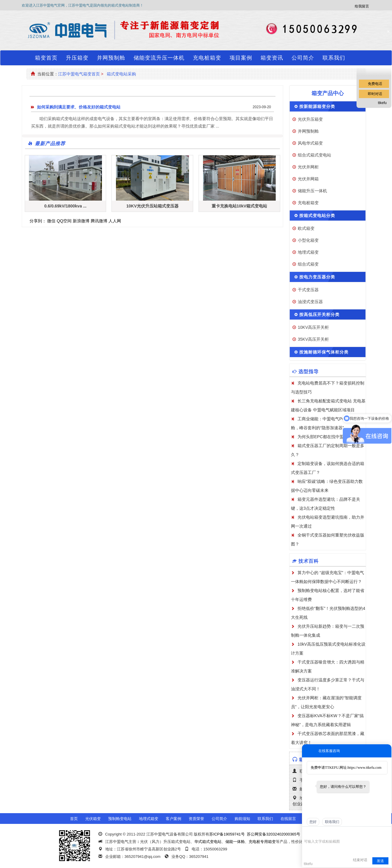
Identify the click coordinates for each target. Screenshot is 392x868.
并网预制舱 (111, 58)
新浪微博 (81, 221)
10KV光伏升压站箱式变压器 (152, 206)
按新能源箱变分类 (317, 106)
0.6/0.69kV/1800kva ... (66, 206)
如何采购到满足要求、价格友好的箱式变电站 (79, 107)
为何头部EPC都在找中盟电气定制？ (331, 437)
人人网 (115, 221)
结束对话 (360, 860)
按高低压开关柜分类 (319, 314)
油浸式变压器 (310, 302)
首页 (74, 819)
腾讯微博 (99, 221)
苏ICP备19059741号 (227, 834)
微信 (51, 221)
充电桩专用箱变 (262, 842)
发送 (380, 861)
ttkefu (382, 103)
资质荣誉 (196, 819)
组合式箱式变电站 (314, 155)
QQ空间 (64, 221)
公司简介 (303, 58)
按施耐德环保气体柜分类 (324, 352)
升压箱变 (77, 58)
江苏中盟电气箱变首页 (79, 74)
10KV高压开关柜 (313, 327)
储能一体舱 (235, 842)
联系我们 (334, 58)
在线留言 (288, 819)
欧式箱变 (306, 228)
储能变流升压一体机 (159, 58)
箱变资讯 (272, 58)
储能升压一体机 (312, 191)
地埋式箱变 (308, 252)
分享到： (38, 221)
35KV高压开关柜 (313, 339)
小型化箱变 (308, 240)
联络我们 (332, 822)
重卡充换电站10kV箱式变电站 (240, 206)
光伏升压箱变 (310, 119)
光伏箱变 (93, 819)
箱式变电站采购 (121, 74)
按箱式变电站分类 (317, 216)
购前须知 (242, 819)
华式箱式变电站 (208, 842)
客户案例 (173, 819)
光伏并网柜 (308, 167)
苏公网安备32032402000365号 (274, 834)
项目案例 (241, 58)
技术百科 (309, 561)
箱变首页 (46, 58)
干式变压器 (308, 290)
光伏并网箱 (308, 179)
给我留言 (362, 6)
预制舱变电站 (120, 819)
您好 (313, 822)
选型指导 (309, 372)
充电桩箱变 (207, 58)
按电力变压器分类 (317, 277)
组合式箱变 (308, 264)
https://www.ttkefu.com (364, 768)
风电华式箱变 (310, 143)
